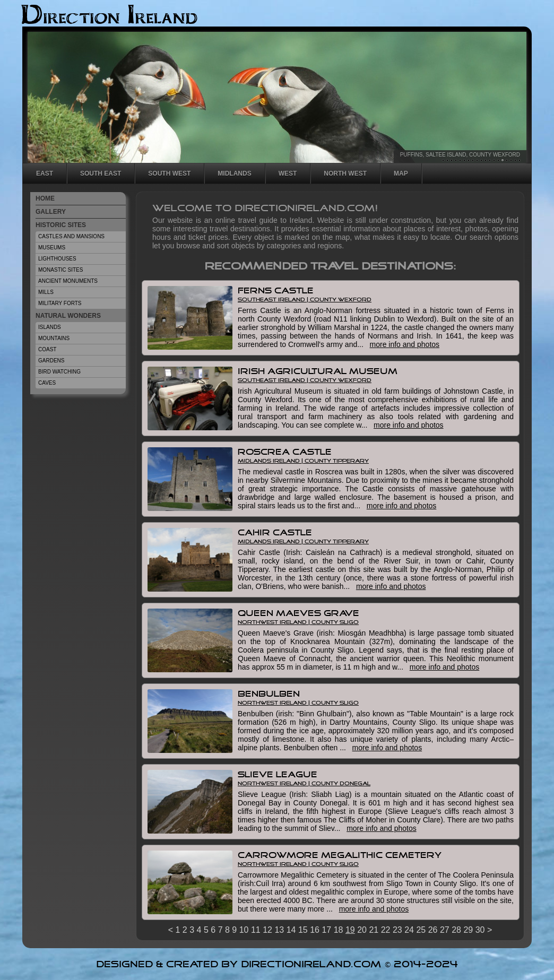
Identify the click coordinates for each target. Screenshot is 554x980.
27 (445, 930)
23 (397, 930)
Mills (46, 292)
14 (498, 161)
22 (386, 930)
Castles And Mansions (71, 236)
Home (45, 198)
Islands (50, 327)
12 (490, 161)
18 (515, 161)
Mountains (54, 338)
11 (486, 161)
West (288, 174)
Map (401, 174)
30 (480, 930)
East (45, 174)
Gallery (51, 212)
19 (520, 161)
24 (409, 930)
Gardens (51, 361)
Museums (52, 248)
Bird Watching (59, 372)
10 (481, 161)
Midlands (234, 174)
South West (169, 174)
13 (494, 161)
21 (374, 930)
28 (456, 930)
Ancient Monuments (68, 281)
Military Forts (60, 303)
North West (345, 174)
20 (362, 930)
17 (511, 161)
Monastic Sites (60, 270)
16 (507, 161)
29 (468, 930)
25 (421, 930)
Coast (47, 349)
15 (503, 161)
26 (433, 930)
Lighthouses (57, 259)
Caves (47, 383)
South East (101, 174)
